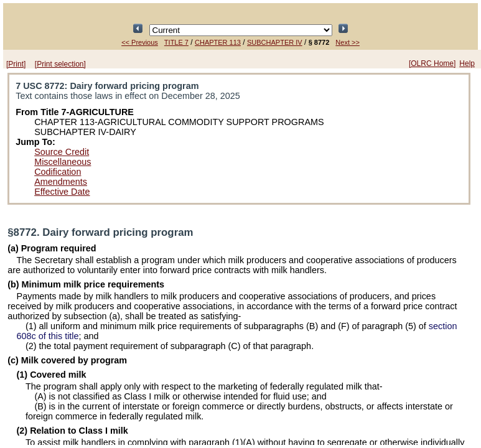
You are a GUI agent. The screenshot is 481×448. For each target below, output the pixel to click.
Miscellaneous (63, 162)
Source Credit (62, 152)
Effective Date (62, 192)
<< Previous (140, 42)
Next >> (348, 42)
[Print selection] (60, 64)
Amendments (61, 182)
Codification (58, 172)
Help (467, 63)
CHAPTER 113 (218, 42)
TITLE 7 (176, 42)
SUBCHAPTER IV (275, 42)
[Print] (16, 64)
